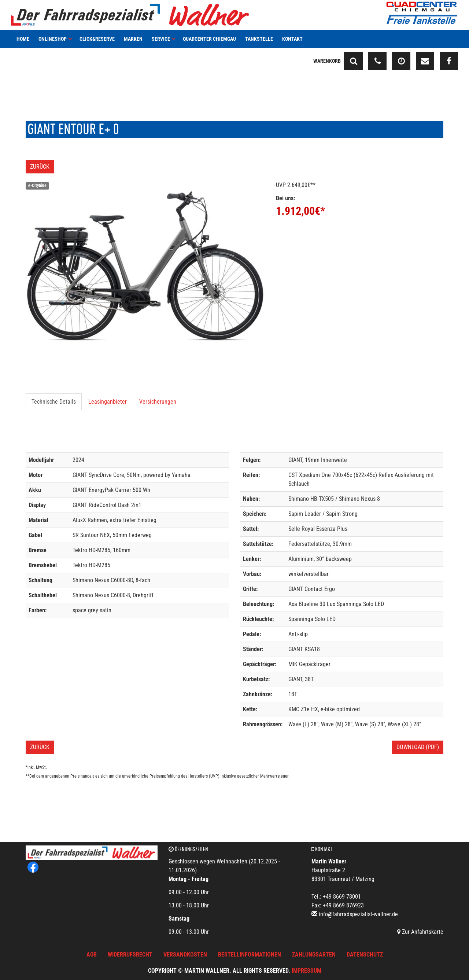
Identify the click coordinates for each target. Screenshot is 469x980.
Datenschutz (365, 955)
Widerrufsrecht (130, 955)
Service (164, 39)
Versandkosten (185, 955)
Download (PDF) (418, 747)
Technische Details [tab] (54, 402)
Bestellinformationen (250, 955)
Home (23, 39)
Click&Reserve (97, 39)
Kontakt (292, 39)
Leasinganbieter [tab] (108, 402)
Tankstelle (259, 39)
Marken (133, 39)
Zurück (40, 167)
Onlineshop (55, 39)
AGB (92, 955)
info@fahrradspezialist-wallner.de (358, 914)
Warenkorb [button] (327, 61)
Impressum (306, 971)
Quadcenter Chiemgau (209, 39)
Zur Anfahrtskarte (420, 932)
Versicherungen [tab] (158, 402)
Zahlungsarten (314, 955)
